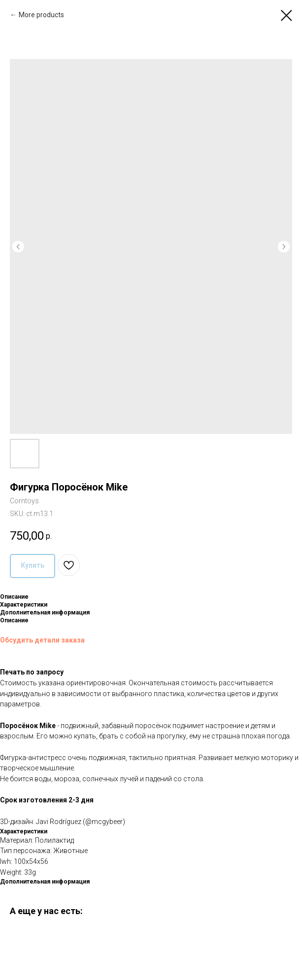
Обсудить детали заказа (42, 640)
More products (41, 15)
